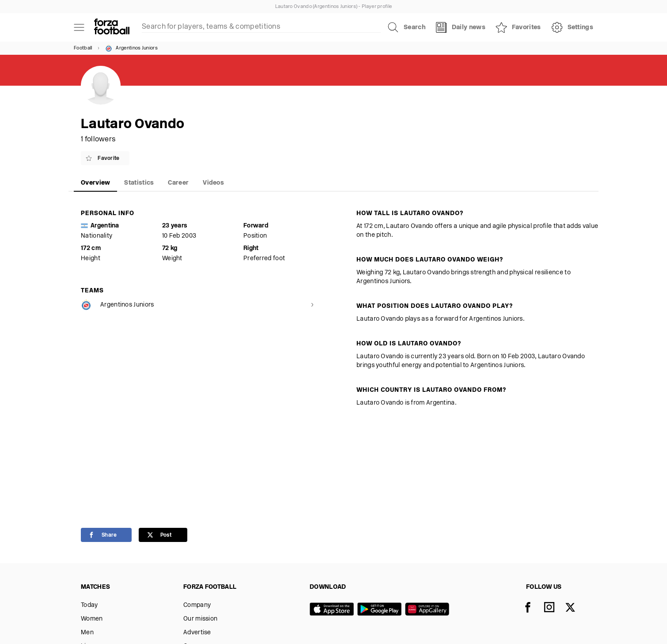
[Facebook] (533, 608)
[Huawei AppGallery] (429, 610)
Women (92, 619)
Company (197, 605)
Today (89, 605)
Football (83, 48)
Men (87, 633)
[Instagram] (554, 608)
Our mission (200, 619)
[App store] (333, 610)
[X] (576, 608)
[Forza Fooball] (112, 27)
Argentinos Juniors (131, 48)
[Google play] (381, 610)
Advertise (197, 633)
